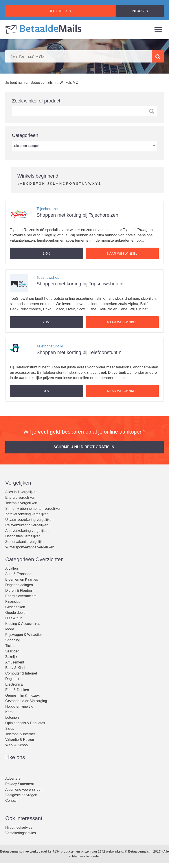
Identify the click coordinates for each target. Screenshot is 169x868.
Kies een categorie (28, 146)
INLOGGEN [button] (140, 11)
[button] (46, 253)
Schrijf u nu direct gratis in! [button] (84, 447)
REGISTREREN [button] (60, 11)
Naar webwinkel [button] (122, 253)
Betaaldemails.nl (12, 851)
